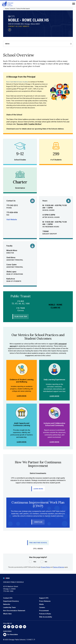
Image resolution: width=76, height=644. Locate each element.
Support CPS (44, 598)
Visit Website (12, 220)
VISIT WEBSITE (24, 26)
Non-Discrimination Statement (14, 611)
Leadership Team (9, 607)
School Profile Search (23, 9)
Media (41, 604)
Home (7, 9)
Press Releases (45, 601)
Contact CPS (8, 598)
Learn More (22, 396)
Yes (35, 562)
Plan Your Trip (21, 317)
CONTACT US (13, 26)
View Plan (38, 522)
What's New (7, 614)
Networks (7, 604)
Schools (13, 9)
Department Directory (11, 601)
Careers (42, 607)
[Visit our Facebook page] (10, 30)
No (46, 562)
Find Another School (38, 543)
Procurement (44, 611)
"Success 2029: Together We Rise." (29, 124)
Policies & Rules (45, 614)
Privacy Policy (45, 567)
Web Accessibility (46, 617)
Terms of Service (59, 567)
